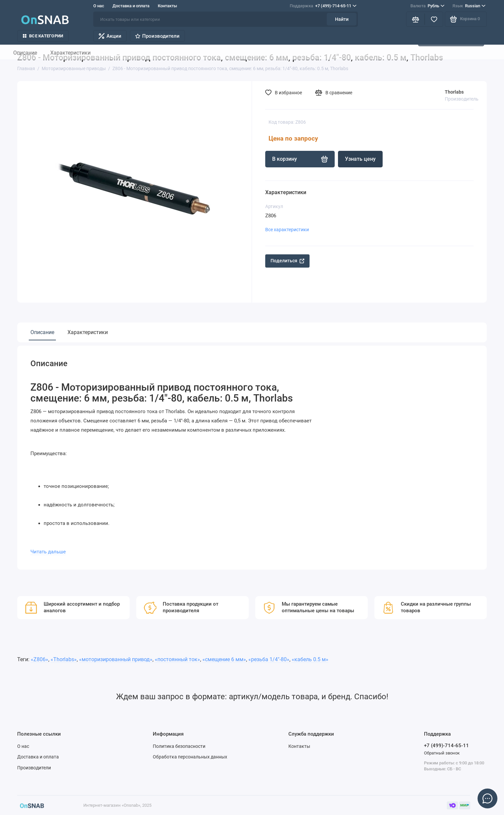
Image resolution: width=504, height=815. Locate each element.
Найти (342, 19)
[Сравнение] (415, 19)
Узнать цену (360, 159)
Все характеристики (287, 230)
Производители (157, 36)
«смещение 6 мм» (224, 659)
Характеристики (88, 332)
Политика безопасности (179, 746)
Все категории (43, 36)
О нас (99, 6)
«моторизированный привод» (116, 659)
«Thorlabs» (64, 659)
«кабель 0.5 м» (310, 659)
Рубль (427, 6)
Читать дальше (48, 552)
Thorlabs (454, 92)
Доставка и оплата (131, 6)
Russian (469, 6)
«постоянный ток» (177, 659)
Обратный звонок (442, 753)
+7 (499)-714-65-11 (323, 6)
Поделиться (287, 261)
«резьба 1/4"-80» (269, 659)
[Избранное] (434, 19)
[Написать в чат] (487, 798)
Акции (110, 36)
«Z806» (40, 659)
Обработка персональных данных (190, 757)
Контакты (167, 6)
